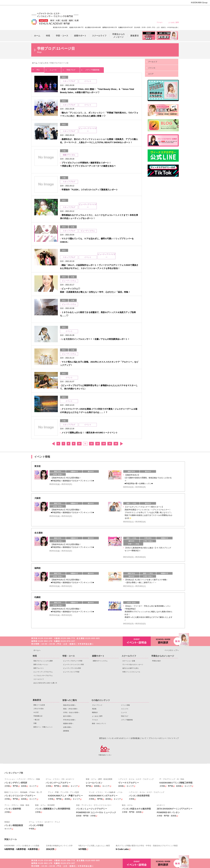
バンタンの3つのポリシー (118, 738)
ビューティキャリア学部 (71, 672)
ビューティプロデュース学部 (73, 661)
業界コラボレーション (41, 664)
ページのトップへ (172, 650)
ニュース (53, 69)
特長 (35, 656)
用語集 (94, 709)
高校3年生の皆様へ (110, 9)
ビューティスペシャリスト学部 (73, 664)
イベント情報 (125, 705)
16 (116, 444)
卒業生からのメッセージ (163, 656)
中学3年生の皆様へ (152, 9)
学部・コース (69, 656)
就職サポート (98, 656)
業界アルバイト (39, 668)
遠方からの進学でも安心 (131, 668)
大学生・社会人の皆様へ (131, 9)
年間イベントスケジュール (131, 672)
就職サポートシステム (100, 661)
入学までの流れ (39, 709)
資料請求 (165, 641)
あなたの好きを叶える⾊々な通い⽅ (45, 683)
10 (79, 444)
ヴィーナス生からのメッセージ (133, 664)
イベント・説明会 (137, 641)
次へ (121, 444)
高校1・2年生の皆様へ (120, 9)
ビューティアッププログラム (43, 672)
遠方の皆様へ (142, 9)
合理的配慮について (138, 738)
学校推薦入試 (38, 716)
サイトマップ (173, 738)
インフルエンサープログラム (43, 676)
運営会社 (103, 738)
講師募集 (66, 731)
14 (104, 444)
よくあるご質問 (174, 22)
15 (110, 444)
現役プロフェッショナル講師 (43, 661)
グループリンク (97, 705)
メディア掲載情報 (92, 69)
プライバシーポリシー (157, 738)
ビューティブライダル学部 (72, 668)
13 (98, 444)
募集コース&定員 (39, 705)
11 (85, 444)
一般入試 (36, 720)
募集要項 (37, 700)
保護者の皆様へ (163, 9)
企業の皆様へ (174, 9)
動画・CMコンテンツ (99, 723)
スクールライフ (39, 679)
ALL (38, 69)
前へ (53, 444)
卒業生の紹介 (156, 661)
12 (91, 444)
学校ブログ (70, 69)
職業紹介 (95, 712)
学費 (35, 723)
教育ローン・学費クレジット (43, 727)
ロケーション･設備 (129, 661)
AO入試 (36, 712)
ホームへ (37, 650)
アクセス (160, 22)
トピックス (125, 709)
